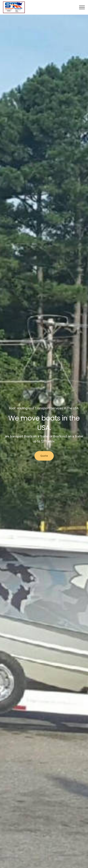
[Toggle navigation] (82, 7)
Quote (44, 456)
